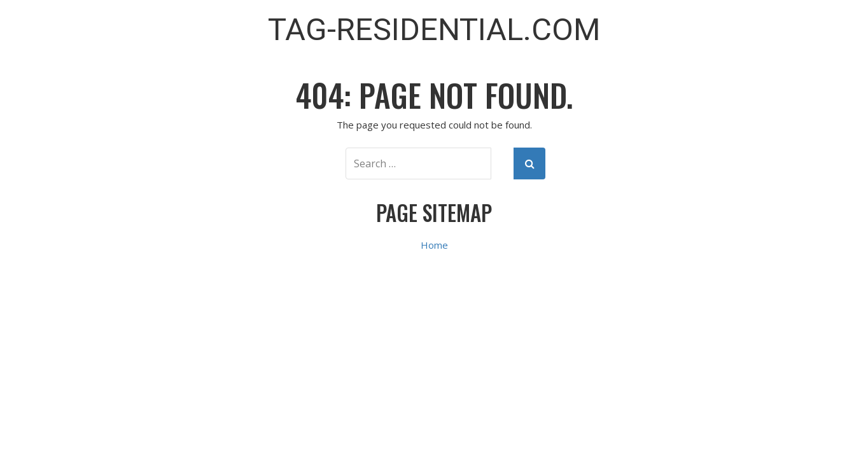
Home (434, 245)
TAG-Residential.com (434, 30)
